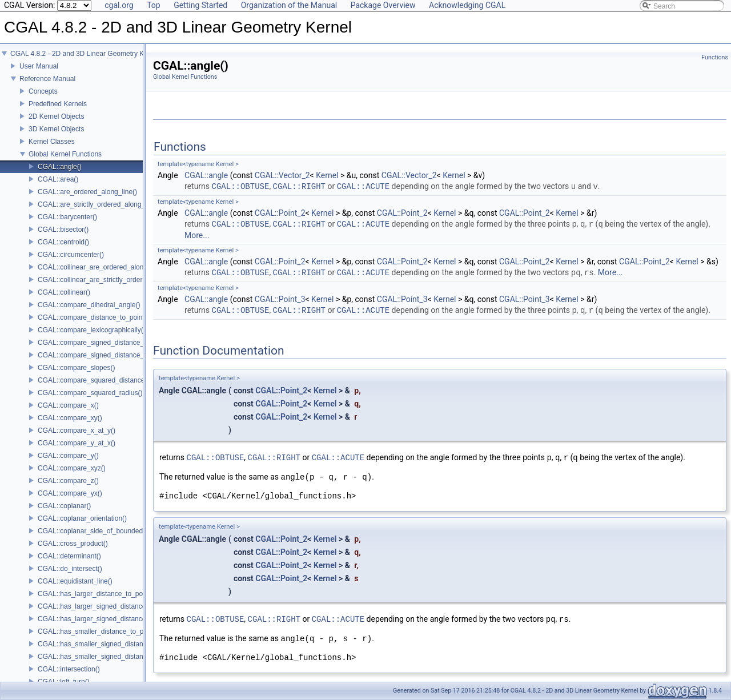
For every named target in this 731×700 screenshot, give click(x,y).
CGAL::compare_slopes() (76, 368)
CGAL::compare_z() (68, 481)
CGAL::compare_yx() (70, 493)
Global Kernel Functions (65, 154)
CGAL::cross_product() (73, 544)
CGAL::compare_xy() (70, 418)
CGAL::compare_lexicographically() (92, 330)
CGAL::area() (58, 179)
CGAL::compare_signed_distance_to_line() (103, 343)
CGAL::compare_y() (68, 456)
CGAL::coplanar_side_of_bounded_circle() (103, 531)
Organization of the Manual (289, 5)
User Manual (39, 66)
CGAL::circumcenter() (71, 255)
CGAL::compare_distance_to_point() (93, 317)
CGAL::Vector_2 (282, 175)
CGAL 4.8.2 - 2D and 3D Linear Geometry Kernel (85, 54)
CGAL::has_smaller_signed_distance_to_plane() (111, 657)
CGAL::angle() (60, 167)
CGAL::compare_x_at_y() (77, 431)
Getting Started (200, 5)
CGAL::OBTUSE (241, 186)
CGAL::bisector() (63, 230)
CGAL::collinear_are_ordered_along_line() (102, 267)
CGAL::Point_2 (280, 213)
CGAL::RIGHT (299, 186)
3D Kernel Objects (56, 129)
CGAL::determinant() (69, 556)
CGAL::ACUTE (363, 186)
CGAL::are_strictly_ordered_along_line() (99, 204)
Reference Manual (47, 79)
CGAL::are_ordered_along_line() (87, 192)
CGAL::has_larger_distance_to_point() (96, 594)
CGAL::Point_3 (280, 299)
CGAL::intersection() (69, 669)
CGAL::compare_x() (68, 405)
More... (197, 235)
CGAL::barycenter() (67, 217)
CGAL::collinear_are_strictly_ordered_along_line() (114, 280)
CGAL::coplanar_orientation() (82, 518)
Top (154, 5)
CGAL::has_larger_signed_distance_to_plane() (109, 619)
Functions (715, 57)
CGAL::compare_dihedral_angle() (89, 305)
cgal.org (119, 5)
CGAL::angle (206, 175)
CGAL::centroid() (63, 242)
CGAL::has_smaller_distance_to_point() (99, 631)
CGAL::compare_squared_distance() (93, 380)
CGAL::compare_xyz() (72, 468)
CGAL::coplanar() (64, 506)
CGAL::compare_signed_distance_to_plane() (106, 355)
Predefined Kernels (58, 104)
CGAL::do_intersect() (70, 569)
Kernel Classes (52, 142)
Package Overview (383, 5)
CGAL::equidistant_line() (75, 581)
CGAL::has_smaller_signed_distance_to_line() (108, 644)
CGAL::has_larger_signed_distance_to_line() (106, 606)
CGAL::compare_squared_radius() (90, 393)
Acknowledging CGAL (467, 5)
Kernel (327, 175)
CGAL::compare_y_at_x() (77, 443)
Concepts (43, 91)
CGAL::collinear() (64, 292)
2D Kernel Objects (56, 116)
